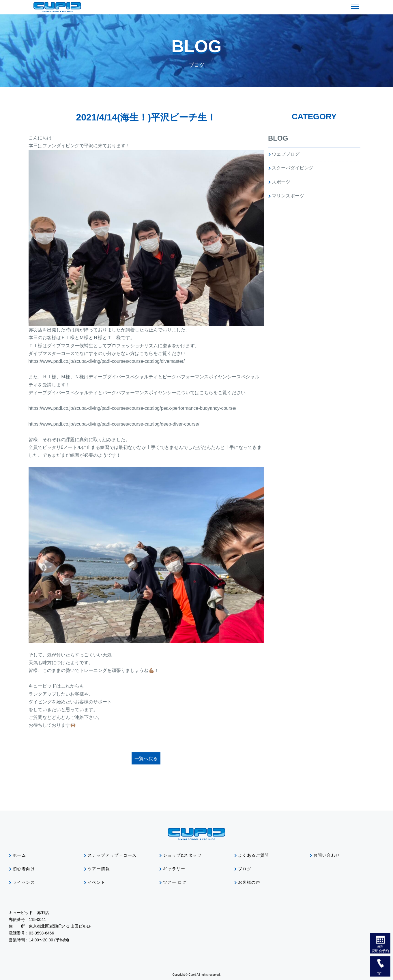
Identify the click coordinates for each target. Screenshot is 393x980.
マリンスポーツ (288, 196)
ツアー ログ (175, 882)
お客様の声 (249, 882)
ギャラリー (174, 869)
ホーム (19, 855)
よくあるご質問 (254, 855)
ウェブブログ (286, 154)
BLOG (278, 138)
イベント (97, 882)
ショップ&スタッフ (182, 855)
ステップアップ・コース (112, 855)
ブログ (245, 869)
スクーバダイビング (293, 168)
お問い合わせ (327, 855)
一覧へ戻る (146, 759)
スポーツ (281, 182)
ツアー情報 (99, 869)
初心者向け (24, 869)
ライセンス (24, 882)
